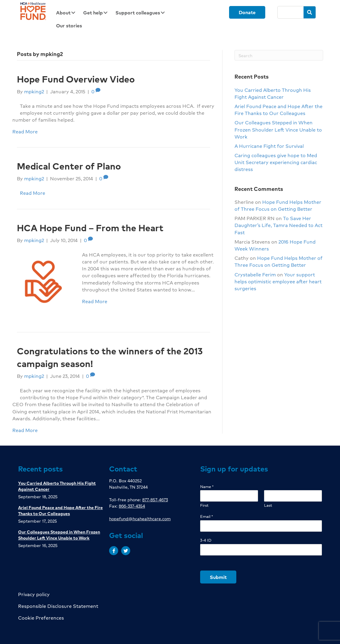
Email (207, 516)
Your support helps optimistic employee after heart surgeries (278, 281)
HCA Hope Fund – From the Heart (90, 228)
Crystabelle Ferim (255, 274)
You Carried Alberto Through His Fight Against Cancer (273, 93)
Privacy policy (34, 594)
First (204, 505)
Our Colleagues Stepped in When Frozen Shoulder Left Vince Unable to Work (278, 129)
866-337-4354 (132, 506)
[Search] (291, 12)
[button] (114, 551)
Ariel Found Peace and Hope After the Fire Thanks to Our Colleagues (279, 110)
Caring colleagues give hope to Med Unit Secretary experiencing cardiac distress (276, 162)
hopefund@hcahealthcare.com (140, 518)
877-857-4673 (155, 499)
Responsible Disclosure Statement (58, 606)
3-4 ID (206, 540)
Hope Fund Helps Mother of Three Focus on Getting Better (278, 205)
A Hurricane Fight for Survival (269, 146)
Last (268, 505)
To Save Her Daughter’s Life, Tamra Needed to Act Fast (279, 225)
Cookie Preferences (41, 618)
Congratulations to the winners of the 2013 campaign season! (110, 357)
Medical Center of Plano (69, 166)
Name (207, 487)
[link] (68, 12)
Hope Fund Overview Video (76, 79)
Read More (25, 131)
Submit (218, 577)
